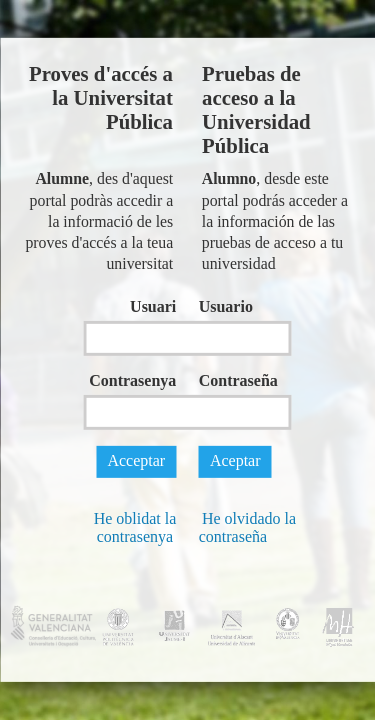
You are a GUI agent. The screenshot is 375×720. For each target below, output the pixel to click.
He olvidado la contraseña (247, 527)
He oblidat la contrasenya (135, 527)
